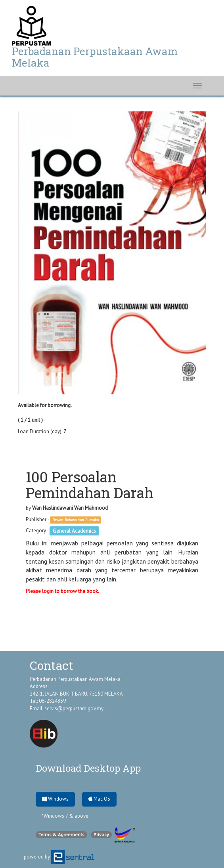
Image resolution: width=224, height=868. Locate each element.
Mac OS (99, 799)
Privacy (101, 835)
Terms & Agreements (61, 835)
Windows (55, 799)
